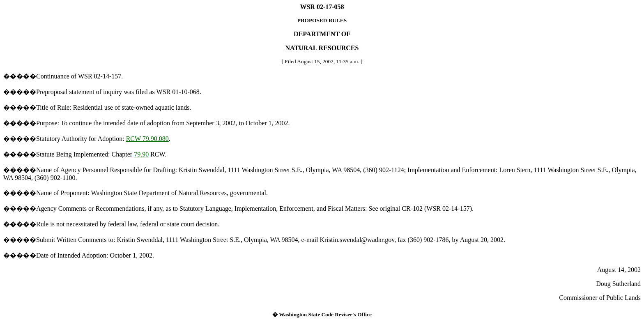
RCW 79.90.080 (147, 139)
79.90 (141, 154)
